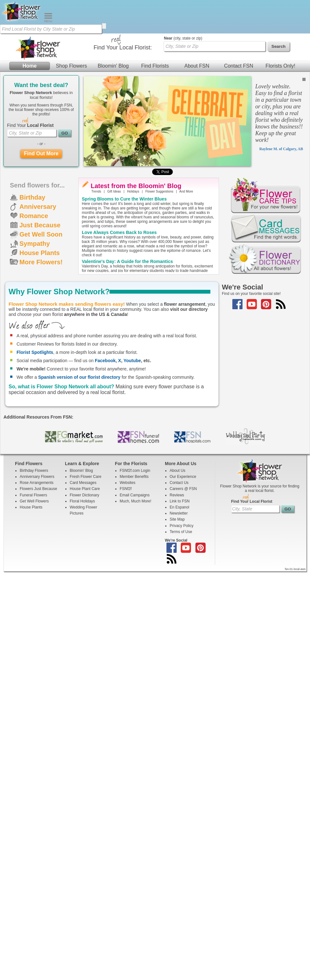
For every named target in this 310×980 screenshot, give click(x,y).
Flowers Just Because (38, 489)
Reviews (177, 495)
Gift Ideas (114, 191)
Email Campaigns (135, 495)
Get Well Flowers (34, 501)
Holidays (133, 191)
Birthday (32, 197)
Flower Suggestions (159, 191)
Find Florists (155, 66)
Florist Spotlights (35, 352)
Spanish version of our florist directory (79, 377)
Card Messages (83, 483)
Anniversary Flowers (37, 477)
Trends (96, 191)
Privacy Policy (182, 526)
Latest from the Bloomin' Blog (136, 186)
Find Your (30, 125)
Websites (127, 483)
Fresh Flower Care (85, 477)
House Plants (40, 253)
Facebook (105, 361)
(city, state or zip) (183, 38)
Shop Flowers (71, 66)
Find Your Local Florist (252, 501)
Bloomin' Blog (113, 66)
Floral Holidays (82, 501)
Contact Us (179, 483)
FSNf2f (126, 489)
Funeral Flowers (33, 495)
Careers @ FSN (183, 489)
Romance (34, 216)
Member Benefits (134, 477)
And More (186, 191)
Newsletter (179, 513)
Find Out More (41, 154)
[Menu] (48, 21)
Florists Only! (280, 66)
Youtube (132, 361)
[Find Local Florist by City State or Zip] (51, 29)
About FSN (197, 66)
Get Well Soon (41, 234)
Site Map (177, 519)
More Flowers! (41, 262)
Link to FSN (180, 501)
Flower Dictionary (85, 495)
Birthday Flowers (34, 471)
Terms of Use (181, 532)
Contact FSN (239, 66)
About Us (177, 471)
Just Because (40, 225)
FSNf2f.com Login (135, 471)
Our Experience (183, 477)
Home (30, 66)
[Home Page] (22, 21)
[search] (104, 26)
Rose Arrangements (37, 483)
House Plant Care (85, 489)
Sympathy (35, 244)
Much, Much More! (135, 501)
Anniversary (38, 207)
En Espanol (179, 507)
